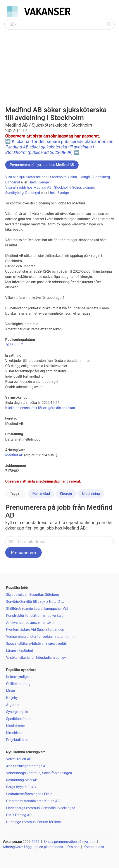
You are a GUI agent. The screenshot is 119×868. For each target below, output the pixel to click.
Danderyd (13, 182)
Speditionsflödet (19, 719)
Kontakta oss (94, 847)
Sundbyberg (101, 177)
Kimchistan (15, 733)
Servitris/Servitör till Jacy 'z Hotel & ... (35, 602)
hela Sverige (40, 182)
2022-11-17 (14, 345)
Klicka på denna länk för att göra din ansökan (40, 408)
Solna (72, 177)
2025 (35, 842)
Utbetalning (91, 494)
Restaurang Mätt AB (22, 780)
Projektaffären (17, 740)
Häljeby (12, 698)
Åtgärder (13, 705)
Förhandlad (41, 494)
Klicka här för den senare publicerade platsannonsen (59, 147)
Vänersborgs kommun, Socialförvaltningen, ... (41, 773)
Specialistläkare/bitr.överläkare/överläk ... (38, 644)
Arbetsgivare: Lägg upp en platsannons (33, 847)
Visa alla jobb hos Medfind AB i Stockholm (38, 187)
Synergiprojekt (17, 712)
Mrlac (10, 691)
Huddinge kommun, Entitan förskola (34, 822)
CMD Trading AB (19, 815)
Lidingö (84, 177)
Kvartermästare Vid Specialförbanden (35, 630)
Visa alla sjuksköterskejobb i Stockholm (36, 177)
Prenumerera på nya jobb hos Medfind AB (42, 165)
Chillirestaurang (18, 684)
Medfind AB (14, 455)
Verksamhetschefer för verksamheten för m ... (42, 637)
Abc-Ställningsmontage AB (27, 766)
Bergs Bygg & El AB (21, 787)
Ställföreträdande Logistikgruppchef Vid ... (39, 609)
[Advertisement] (59, 63)
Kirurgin (66, 494)
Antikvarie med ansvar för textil (30, 623)
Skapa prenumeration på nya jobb (70, 842)
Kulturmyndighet (19, 677)
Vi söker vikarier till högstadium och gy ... (38, 658)
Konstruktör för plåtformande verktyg (35, 616)
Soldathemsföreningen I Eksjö (29, 794)
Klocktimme (15, 726)
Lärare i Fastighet (20, 651)
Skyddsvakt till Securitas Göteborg (33, 595)
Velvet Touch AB (19, 759)
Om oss (73, 847)
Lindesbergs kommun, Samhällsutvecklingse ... (42, 808)
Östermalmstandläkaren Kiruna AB (33, 801)
